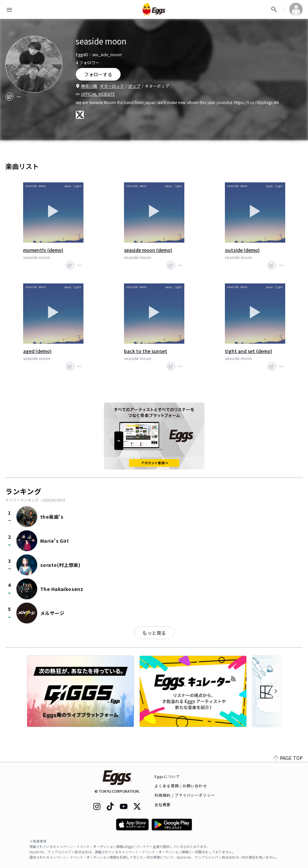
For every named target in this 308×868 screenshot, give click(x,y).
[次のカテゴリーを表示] (276, 691)
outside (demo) (242, 250)
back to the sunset (146, 351)
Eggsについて (167, 776)
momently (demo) (43, 250)
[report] (19, 97)
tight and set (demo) (249, 351)
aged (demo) (37, 351)
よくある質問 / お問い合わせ (181, 786)
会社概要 (163, 804)
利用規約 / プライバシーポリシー (185, 795)
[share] (9, 97)
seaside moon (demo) (148, 250)
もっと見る (154, 633)
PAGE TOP (288, 758)
